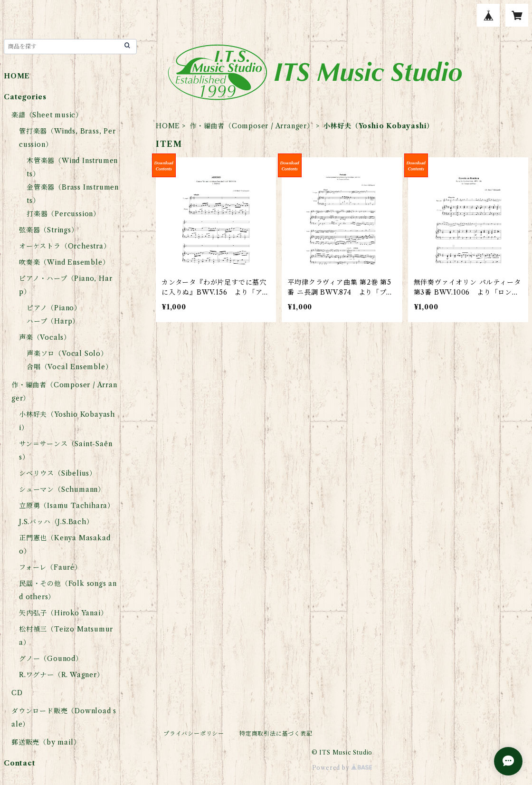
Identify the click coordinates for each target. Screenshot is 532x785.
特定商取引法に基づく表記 (276, 733)
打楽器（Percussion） (63, 214)
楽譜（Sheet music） (47, 115)
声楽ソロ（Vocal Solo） (67, 354)
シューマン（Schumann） (62, 489)
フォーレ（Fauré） (50, 567)
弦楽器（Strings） (49, 230)
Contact (20, 763)
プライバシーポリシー (194, 733)
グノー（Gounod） (51, 659)
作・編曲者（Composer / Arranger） (252, 126)
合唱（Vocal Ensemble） (69, 367)
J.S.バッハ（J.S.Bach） (56, 522)
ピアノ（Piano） (54, 308)
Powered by (342, 768)
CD (17, 693)
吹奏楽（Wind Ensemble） (64, 262)
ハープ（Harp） (53, 321)
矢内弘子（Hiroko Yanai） (63, 613)
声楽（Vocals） (45, 337)
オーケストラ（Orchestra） (65, 246)
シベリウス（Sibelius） (58, 473)
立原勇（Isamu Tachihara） (67, 506)
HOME (168, 126)
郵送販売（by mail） (46, 742)
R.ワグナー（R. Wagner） (62, 675)
